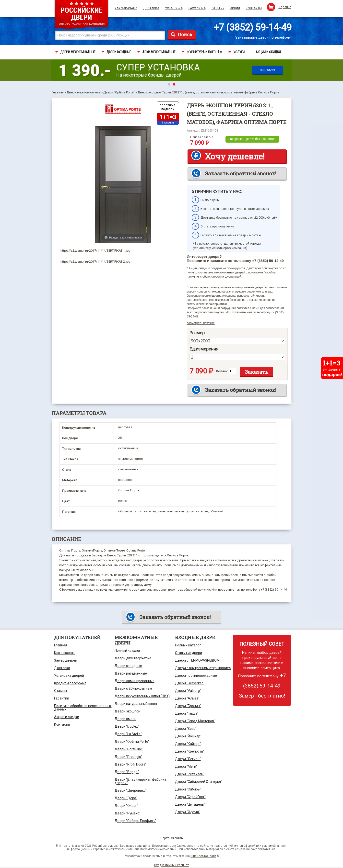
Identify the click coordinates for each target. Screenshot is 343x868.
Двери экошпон (127, 711)
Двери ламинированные (135, 681)
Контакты (254, 8)
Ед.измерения (204, 349)
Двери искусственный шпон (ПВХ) (142, 696)
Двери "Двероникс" (131, 790)
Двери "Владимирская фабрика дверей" (140, 781)
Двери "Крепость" (190, 751)
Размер (197, 333)
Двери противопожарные (196, 676)
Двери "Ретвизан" (190, 774)
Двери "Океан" (127, 806)
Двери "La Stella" (128, 734)
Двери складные (128, 666)
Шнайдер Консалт (203, 856)
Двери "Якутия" (188, 812)
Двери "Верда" (127, 772)
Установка (174, 8)
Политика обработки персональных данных (83, 708)
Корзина (285, 7)
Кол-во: (222, 371)
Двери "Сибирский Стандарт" (199, 782)
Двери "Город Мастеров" (195, 721)
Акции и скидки (67, 717)
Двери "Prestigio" (128, 757)
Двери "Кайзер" (188, 744)
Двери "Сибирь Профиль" (135, 821)
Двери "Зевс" (186, 729)
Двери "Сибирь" (188, 789)
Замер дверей (66, 660)
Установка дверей (69, 676)
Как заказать (65, 653)
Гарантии (62, 698)
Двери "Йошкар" (188, 736)
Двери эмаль (125, 719)
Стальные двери (189, 653)
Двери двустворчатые (133, 658)
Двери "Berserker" (190, 683)
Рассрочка (197, 8)
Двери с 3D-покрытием (133, 688)
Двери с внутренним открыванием (203, 668)
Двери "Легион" (188, 759)
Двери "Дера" (126, 798)
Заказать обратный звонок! (241, 173)
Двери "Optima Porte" (132, 742)
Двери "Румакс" (127, 813)
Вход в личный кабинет (172, 865)
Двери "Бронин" (188, 706)
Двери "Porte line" (129, 749)
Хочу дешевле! (235, 156)
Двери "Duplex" (127, 726)
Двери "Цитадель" (190, 804)
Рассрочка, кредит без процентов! (252, 139)
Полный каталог (128, 651)
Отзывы (218, 8)
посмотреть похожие (201, 323)
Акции (235, 8)
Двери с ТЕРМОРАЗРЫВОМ (197, 660)
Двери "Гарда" (187, 713)
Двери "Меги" (186, 767)
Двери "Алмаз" (187, 698)
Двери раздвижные (131, 673)
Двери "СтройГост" (190, 797)
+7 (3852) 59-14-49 (253, 27)
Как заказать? (126, 8)
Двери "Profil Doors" (130, 764)
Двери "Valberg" (188, 691)
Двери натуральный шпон (136, 704)
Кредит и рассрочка (70, 683)
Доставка (151, 8)
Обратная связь (171, 838)
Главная (61, 645)
